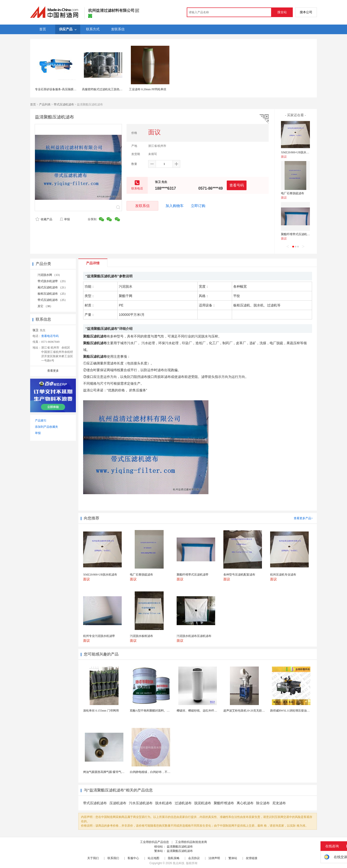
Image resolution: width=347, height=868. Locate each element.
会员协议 (194, 858)
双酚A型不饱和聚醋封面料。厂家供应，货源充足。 (163, 711)
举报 (65, 219)
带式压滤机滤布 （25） (52, 300)
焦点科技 (179, 863)
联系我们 (113, 858)
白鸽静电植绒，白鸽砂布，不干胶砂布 (154, 772)
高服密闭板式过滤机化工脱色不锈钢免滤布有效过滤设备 (118, 89)
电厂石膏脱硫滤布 (293, 193)
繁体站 (233, 858)
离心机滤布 (245, 803)
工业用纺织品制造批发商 (191, 842)
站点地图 (153, 858)
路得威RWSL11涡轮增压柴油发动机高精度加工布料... (304, 711)
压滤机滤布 (118, 803)
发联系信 (142, 206)
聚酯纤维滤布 (224, 803)
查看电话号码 (50, 336)
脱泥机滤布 (203, 803)
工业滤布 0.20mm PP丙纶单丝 (148, 89)
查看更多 (53, 371)
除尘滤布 (263, 803)
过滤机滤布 (183, 803)
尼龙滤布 (279, 803)
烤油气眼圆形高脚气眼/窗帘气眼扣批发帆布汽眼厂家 (117, 772)
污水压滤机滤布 (141, 803)
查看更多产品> (303, 518)
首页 (33, 104)
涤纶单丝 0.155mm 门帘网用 (101, 711)
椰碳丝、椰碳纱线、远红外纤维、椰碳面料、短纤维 (210, 711)
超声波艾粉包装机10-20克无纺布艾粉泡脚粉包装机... (257, 711)
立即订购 (198, 206)
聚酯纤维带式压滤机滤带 (297, 234)
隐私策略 (174, 858)
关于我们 (93, 858)
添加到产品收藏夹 (47, 427)
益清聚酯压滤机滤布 (180, 847)
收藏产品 (44, 219)
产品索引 (41, 421)
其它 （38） (45, 306)
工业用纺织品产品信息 (154, 842)
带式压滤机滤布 (64, 104)
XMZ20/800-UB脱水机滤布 (298, 152)
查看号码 (237, 185)
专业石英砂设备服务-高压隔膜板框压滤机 (61, 89)
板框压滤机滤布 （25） (52, 294)
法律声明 (214, 858)
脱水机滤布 (164, 803)
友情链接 (252, 858)
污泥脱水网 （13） (50, 275)
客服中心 (133, 858)
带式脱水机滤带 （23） (52, 281)
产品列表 (45, 104)
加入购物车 (175, 206)
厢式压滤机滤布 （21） (52, 287)
